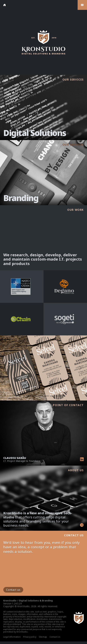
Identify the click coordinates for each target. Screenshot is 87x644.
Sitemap (43, 637)
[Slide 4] (46, 396)
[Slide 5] (52, 396)
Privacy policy (30, 637)
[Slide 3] (41, 396)
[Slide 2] (35, 396)
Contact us (13, 590)
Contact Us (55, 637)
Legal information (12, 637)
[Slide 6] (58, 396)
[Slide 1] (29, 396)
